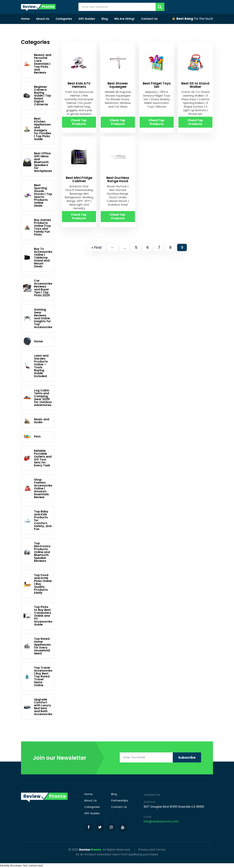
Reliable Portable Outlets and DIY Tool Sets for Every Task (37, 458)
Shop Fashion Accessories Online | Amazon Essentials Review (38, 488)
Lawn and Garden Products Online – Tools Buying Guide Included (36, 366)
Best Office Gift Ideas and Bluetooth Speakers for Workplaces (37, 162)
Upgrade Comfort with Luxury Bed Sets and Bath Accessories (38, 707)
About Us (43, 19)
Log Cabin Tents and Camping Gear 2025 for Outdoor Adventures (38, 398)
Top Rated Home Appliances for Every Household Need (37, 646)
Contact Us (149, 19)
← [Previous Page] (113, 247)
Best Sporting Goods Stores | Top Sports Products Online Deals (38, 195)
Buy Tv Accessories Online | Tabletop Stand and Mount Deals (38, 258)
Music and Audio (36, 421)
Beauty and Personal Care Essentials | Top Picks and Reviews (37, 64)
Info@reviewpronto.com (161, 821)
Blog (105, 19)
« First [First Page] (97, 247)
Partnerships (120, 800)
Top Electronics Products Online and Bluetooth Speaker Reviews (37, 552)
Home (25, 19)
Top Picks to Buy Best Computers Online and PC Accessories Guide (38, 616)
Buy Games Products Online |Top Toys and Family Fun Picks (37, 227)
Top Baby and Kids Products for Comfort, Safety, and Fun (37, 520)
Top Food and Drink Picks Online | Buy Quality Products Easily (37, 584)
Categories (64, 19)
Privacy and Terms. (152, 850)
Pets (32, 437)
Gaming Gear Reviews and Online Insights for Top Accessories (38, 318)
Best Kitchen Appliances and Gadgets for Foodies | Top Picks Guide (37, 129)
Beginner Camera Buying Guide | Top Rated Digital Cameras (37, 96)
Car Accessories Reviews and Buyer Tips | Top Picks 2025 (38, 288)
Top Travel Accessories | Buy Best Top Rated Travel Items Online (38, 676)
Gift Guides (87, 19)
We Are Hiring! (124, 19)
